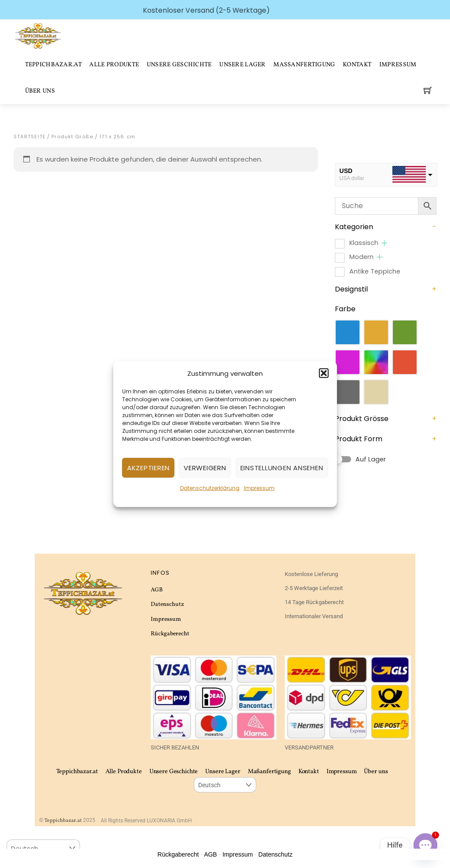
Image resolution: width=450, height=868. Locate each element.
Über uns (40, 91)
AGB (157, 590)
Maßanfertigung (304, 65)
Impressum (259, 488)
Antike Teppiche (375, 271)
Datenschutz (167, 604)
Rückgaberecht (170, 634)
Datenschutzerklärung (210, 488)
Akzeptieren (148, 468)
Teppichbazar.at (53, 65)
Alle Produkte (114, 65)
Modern (361, 257)
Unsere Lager (242, 65)
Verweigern (205, 468)
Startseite (30, 137)
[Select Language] (225, 785)
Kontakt (357, 65)
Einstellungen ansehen (282, 468)
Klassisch (364, 243)
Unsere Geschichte (179, 65)
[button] (323, 373)
